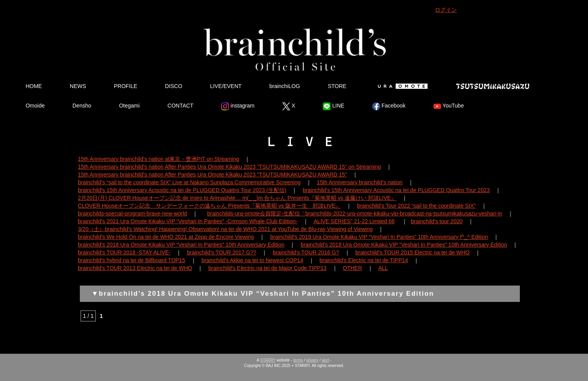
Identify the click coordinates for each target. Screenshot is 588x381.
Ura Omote (401, 86)
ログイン (446, 10)
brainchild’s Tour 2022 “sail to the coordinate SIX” (416, 206)
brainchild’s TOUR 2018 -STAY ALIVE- (124, 252)
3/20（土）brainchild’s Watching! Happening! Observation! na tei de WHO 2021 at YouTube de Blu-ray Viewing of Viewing (225, 229)
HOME (34, 86)
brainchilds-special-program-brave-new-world (132, 213)
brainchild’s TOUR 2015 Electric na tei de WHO (412, 252)
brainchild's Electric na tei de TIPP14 (364, 260)
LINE (334, 106)
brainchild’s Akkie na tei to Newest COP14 (252, 260)
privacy (312, 360)
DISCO (174, 86)
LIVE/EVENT (226, 86)
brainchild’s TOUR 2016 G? (306, 252)
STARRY (268, 360)
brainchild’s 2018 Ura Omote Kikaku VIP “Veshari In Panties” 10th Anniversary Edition (181, 245)
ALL (383, 268)
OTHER (353, 268)
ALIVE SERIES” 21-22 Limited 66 (354, 221)
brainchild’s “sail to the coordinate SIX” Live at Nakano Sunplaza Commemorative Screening (189, 182)
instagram (238, 106)
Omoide (35, 106)
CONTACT (180, 106)
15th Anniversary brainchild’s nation (360, 182)
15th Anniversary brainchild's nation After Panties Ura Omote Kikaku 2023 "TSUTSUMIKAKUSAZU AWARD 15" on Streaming (229, 167)
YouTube (449, 106)
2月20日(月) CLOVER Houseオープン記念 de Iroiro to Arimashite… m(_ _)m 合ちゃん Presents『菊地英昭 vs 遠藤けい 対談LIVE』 (237, 198)
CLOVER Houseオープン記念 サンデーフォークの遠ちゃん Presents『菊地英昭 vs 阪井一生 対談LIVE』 (209, 206)
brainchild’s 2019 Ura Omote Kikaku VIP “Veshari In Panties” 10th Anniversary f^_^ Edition (379, 237)
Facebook (389, 106)
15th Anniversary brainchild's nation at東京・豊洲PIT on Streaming (158, 159)
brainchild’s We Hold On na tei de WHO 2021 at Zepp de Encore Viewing (166, 237)
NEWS (78, 86)
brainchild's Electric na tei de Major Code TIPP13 (268, 268)
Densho (82, 106)
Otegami (129, 106)
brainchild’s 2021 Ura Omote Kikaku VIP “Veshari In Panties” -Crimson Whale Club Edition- (188, 221)
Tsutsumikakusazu (493, 86)
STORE (337, 86)
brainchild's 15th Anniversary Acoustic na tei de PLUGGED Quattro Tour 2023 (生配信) (182, 190)
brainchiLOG (285, 86)
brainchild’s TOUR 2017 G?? (222, 252)
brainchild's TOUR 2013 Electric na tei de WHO (135, 268)
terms (298, 360)
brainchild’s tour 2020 (437, 221)
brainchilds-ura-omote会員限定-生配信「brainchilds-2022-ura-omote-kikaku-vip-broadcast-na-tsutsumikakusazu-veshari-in (355, 213)
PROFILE (125, 86)
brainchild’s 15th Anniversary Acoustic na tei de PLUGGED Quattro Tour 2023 (396, 190)
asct (325, 360)
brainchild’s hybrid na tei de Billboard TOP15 (132, 260)
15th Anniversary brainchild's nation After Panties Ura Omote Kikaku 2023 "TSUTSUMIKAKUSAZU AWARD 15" (212, 175)
